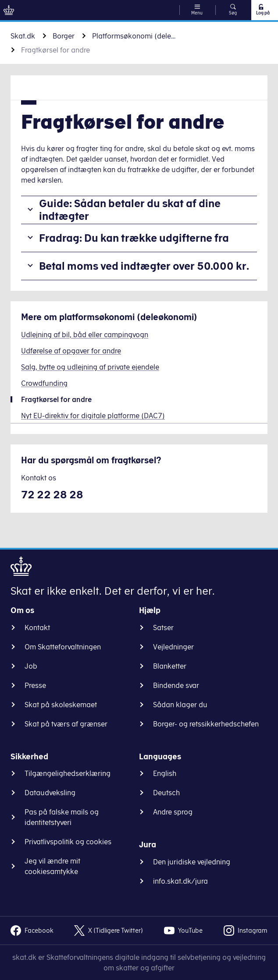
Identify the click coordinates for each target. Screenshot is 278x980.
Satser (163, 627)
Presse (35, 685)
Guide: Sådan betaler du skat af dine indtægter (130, 210)
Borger (64, 36)
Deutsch (166, 793)
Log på (262, 10)
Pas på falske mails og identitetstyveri (62, 817)
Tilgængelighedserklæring (68, 773)
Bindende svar (176, 685)
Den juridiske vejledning (192, 862)
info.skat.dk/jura (180, 881)
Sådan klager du (180, 705)
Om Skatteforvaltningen (63, 647)
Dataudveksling (50, 793)
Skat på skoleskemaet (61, 705)
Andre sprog (173, 812)
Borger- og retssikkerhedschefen (206, 724)
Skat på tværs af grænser (66, 724)
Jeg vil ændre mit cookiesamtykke (52, 866)
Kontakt (37, 627)
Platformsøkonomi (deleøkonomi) (136, 36)
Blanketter (170, 666)
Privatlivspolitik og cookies (68, 842)
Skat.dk (23, 36)
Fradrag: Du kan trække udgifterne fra (134, 238)
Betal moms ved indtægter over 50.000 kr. (144, 266)
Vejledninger (173, 647)
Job (31, 666)
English (165, 773)
